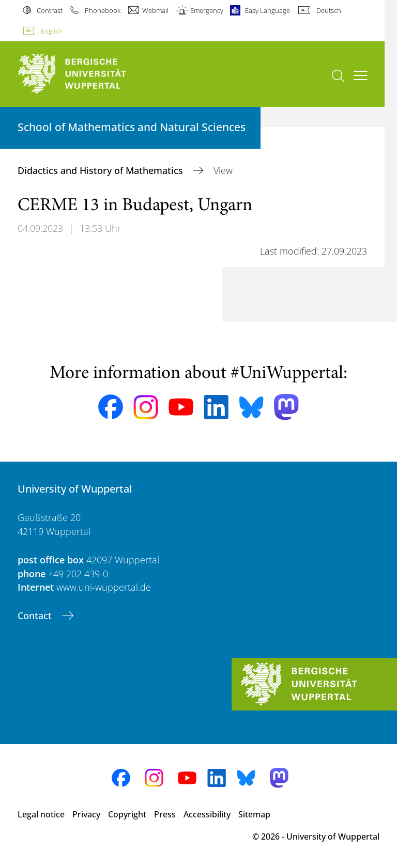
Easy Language (268, 10)
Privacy (86, 814)
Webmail (155, 10)
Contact (36, 616)
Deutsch (329, 10)
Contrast (50, 10)
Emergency (207, 10)
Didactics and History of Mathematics (102, 170)
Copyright (127, 814)
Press (165, 814)
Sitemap (254, 814)
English (52, 31)
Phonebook (103, 10)
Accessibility (207, 814)
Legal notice (41, 814)
